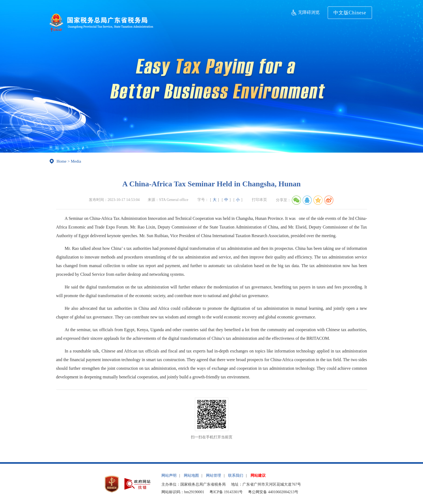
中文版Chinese (350, 13)
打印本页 (259, 200)
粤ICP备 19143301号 (226, 492)
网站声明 (169, 476)
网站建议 (258, 476)
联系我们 (236, 476)
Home (62, 161)
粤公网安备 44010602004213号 (273, 492)
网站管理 (214, 476)
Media (76, 161)
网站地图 (191, 476)
